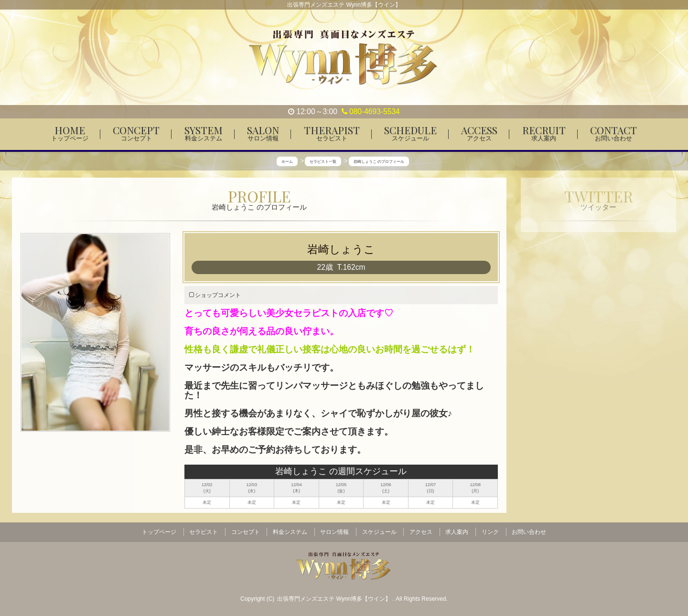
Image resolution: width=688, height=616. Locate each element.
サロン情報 (334, 531)
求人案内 (457, 531)
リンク (490, 531)
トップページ (159, 531)
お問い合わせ (529, 531)
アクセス (421, 531)
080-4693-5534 (371, 112)
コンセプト (246, 531)
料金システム (290, 531)
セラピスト (204, 531)
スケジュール (379, 531)
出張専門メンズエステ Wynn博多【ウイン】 (335, 597)
